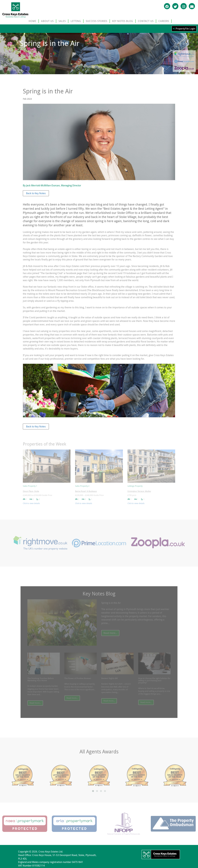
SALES (62, 21)
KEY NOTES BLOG (123, 21)
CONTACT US (146, 21)
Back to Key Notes (36, 193)
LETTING (76, 21)
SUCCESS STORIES (97, 21)
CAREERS (164, 21)
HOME (32, 21)
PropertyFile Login (184, 29)
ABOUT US (47, 21)
